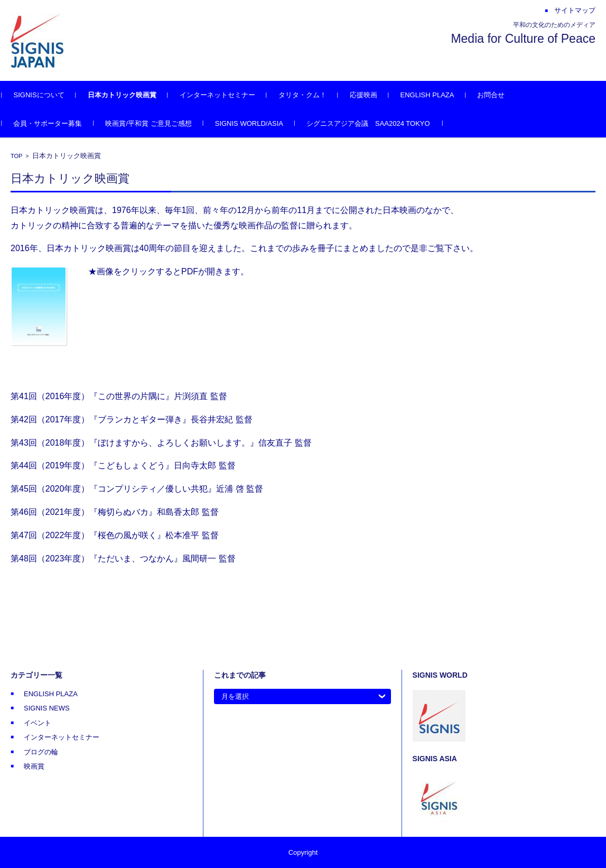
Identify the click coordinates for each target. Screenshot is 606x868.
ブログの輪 (41, 752)
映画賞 (34, 766)
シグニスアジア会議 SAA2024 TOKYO (377, 123)
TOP (16, 156)
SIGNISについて (48, 95)
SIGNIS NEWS (47, 708)
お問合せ (500, 95)
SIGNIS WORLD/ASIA (258, 123)
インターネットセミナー (226, 95)
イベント (38, 723)
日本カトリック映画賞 (130, 95)
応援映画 (372, 95)
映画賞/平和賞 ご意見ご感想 (157, 123)
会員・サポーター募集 (57, 123)
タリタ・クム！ (311, 95)
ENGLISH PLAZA (436, 95)
